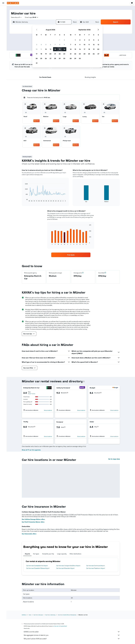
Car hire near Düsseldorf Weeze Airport (38, 568)
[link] (71, 255)
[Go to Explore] (3, 26)
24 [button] (37, 58)
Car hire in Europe (38, 615)
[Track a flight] (3, 31)
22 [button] (60, 54)
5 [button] (46, 45)
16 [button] (64, 49)
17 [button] (37, 54)
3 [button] (37, 45)
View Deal (36, 121)
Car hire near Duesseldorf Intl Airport (37, 566)
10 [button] (37, 49)
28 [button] (55, 58)
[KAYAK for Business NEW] (3, 35)
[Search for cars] (3, 17)
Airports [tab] (27, 554)
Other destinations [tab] (75, 554)
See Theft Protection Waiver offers (33, 522)
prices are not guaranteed (60, 626)
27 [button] (50, 58)
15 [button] (60, 49)
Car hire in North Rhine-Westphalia (67, 615)
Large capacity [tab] (62, 554)
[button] (3, 3)
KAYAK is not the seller (72, 632)
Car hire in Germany (50, 615)
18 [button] (41, 54)
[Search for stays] (3, 13)
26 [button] (46, 58)
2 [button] (64, 40)
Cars (30, 615)
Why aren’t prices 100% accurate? (72, 639)
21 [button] (55, 54)
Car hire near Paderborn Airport (96, 568)
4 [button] (41, 45)
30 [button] (64, 58)
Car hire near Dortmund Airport (95, 566)
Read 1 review (32, 394)
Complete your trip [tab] (48, 554)
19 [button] (46, 54)
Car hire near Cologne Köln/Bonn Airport (68, 566)
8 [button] (60, 45)
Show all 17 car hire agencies (31, 450)
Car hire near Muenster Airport (65, 568)
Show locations (48, 410)
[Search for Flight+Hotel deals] (3, 21)
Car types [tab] (36, 554)
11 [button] (41, 49)
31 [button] (37, 63)
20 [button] (50, 54)
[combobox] (16, 17)
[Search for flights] (3, 9)
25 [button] (41, 58)
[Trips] (3, 40)
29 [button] (60, 58)
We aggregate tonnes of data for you (72, 635)
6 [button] (50, 45)
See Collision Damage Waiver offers (33, 519)
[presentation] (84, 381)
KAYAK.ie (24, 615)
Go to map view (114, 459)
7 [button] (55, 45)
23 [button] (64, 54)
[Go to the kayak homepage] (13, 3)
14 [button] (55, 49)
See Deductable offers (29, 534)
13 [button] (50, 49)
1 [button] (60, 40)
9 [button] (64, 45)
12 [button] (46, 49)
